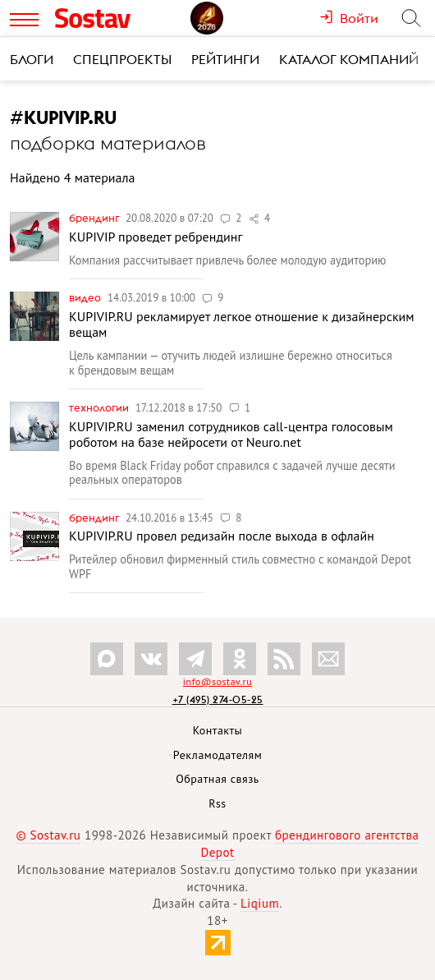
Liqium (260, 903)
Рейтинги (225, 59)
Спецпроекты (122, 59)
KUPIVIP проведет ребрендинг (156, 237)
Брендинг (95, 218)
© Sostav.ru (48, 835)
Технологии (100, 407)
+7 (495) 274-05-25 (218, 699)
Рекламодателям (217, 755)
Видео (86, 297)
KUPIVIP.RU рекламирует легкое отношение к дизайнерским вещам (242, 324)
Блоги (32, 59)
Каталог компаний (349, 59)
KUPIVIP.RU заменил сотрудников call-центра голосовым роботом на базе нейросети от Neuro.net (231, 434)
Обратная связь (217, 779)
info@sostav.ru (217, 681)
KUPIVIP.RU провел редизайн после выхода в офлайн (222, 536)
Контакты (218, 730)
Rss (217, 803)
